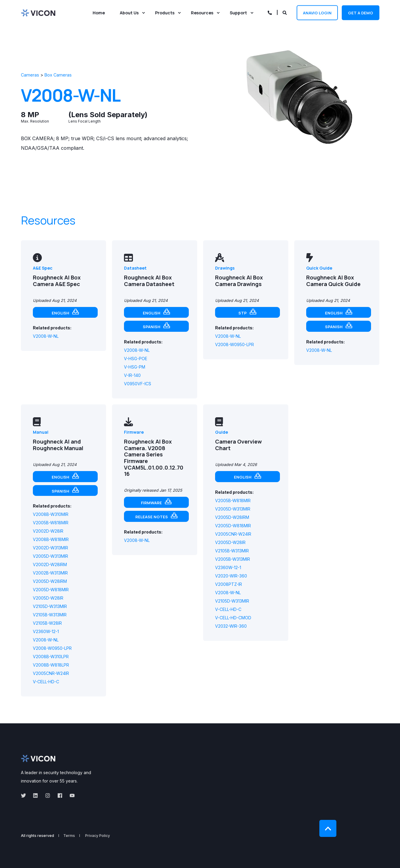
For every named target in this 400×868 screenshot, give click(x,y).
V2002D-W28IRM (50, 564)
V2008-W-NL (46, 336)
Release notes (152, 517)
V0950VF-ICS (138, 384)
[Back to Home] (38, 13)
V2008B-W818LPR (51, 665)
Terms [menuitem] (69, 836)
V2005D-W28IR (48, 598)
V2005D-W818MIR (51, 590)
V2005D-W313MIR (50, 556)
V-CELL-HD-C (46, 682)
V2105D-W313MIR (50, 606)
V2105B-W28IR (47, 623)
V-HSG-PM (135, 367)
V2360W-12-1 (46, 631)
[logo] (38, 759)
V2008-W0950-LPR (235, 344)
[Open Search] (285, 12)
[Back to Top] (328, 828)
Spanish (152, 327)
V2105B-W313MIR (50, 615)
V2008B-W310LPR (51, 657)
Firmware (151, 503)
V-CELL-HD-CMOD (233, 618)
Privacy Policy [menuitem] (98, 836)
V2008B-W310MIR (51, 514)
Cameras (30, 75)
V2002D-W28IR (48, 531)
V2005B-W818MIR (51, 523)
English (60, 313)
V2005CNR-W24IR (51, 673)
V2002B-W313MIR (50, 573)
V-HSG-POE (136, 359)
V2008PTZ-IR (229, 584)
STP (243, 313)
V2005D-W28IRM (50, 581)
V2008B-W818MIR (51, 539)
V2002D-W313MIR (50, 548)
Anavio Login (317, 13)
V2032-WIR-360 (231, 626)
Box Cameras (58, 75)
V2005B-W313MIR (233, 559)
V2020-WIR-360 (231, 576)
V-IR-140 (132, 375)
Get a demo (361, 13)
